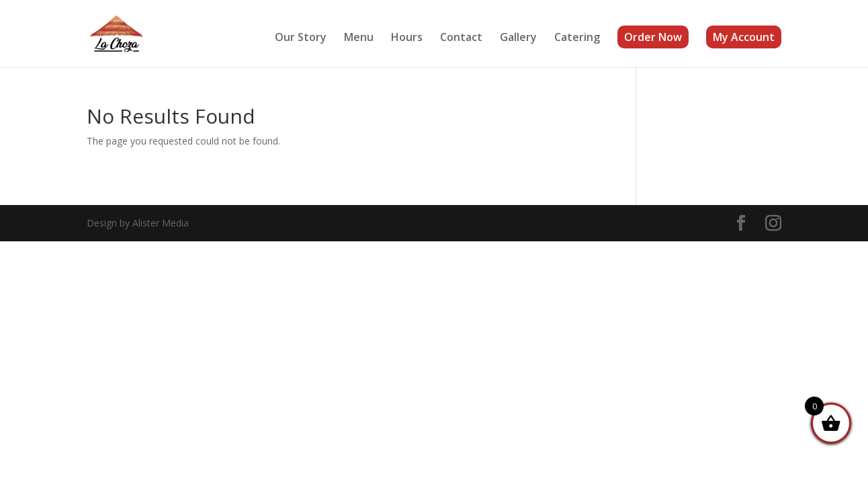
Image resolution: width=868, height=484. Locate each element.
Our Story (301, 38)
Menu (359, 38)
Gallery (518, 38)
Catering (577, 38)
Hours (407, 38)
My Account (744, 37)
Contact (461, 38)
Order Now (653, 37)
